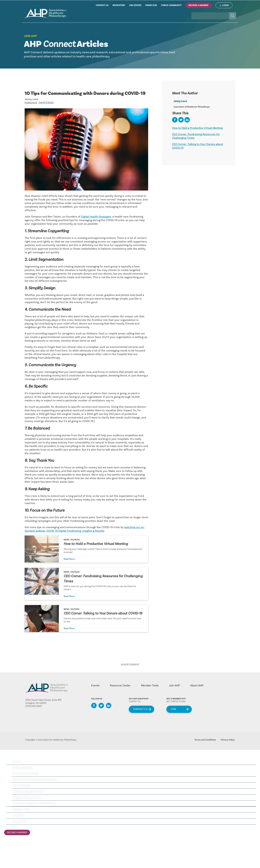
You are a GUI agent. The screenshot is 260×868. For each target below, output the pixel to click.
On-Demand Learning (26, 774)
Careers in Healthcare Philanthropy (34, 803)
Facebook (94, 706)
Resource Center (120, 686)
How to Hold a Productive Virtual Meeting (96, 544)
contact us (102, 5)
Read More (69, 559)
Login (225, 5)
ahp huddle (11, 859)
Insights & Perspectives (27, 797)
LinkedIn (109, 706)
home (45, 13)
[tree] (130, 792)
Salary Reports (22, 785)
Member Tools (150, 686)
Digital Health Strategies (96, 217)
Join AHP (30, 36)
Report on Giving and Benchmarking (34, 779)
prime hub (151, 5)
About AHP (197, 686)
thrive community (171, 5)
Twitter (101, 706)
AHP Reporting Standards (28, 791)
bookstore (119, 5)
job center (135, 5)
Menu (248, 757)
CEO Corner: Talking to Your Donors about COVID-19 (103, 613)
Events (95, 686)
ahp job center (13, 853)
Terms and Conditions (205, 740)
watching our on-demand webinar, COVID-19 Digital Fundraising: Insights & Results (85, 529)
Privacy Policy (228, 740)
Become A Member (198, 5)
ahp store (10, 847)
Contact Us (140, 709)
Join (173, 709)
